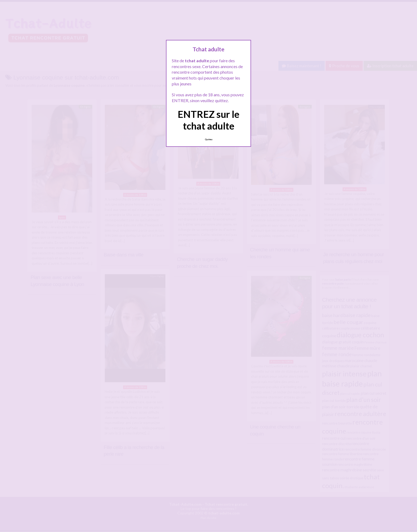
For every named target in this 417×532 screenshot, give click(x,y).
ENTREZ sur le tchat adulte (208, 120)
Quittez (209, 139)
